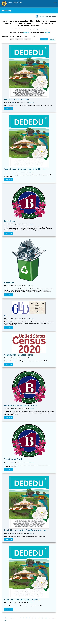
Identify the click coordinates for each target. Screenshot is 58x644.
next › (54, 618)
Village (12, 36)
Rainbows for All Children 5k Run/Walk (22, 600)
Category (18, 36)
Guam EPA (9, 283)
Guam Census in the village (17, 99)
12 (43, 618)
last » (6, 621)
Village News (31, 102)
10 (35, 618)
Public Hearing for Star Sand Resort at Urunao (26, 530)
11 (39, 618)
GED (6, 316)
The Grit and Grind (13, 459)
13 (46, 618)
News (12, 102)
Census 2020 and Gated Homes (19, 355)
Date (34, 36)
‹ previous (12, 618)
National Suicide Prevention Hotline (21, 405)
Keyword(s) (5, 36)
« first (6, 618)
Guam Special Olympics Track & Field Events (25, 169)
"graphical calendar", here (43, 29)
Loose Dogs (9, 221)
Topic (26, 36)
